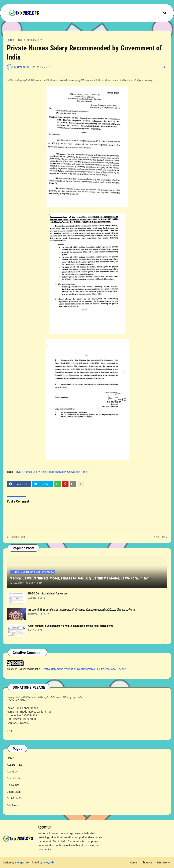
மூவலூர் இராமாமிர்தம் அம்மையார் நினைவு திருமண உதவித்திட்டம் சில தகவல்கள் (82, 610)
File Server (13, 805)
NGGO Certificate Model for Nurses (48, 594)
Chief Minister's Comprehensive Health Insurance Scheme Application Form (70, 626)
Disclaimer (13, 785)
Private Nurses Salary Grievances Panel (64, 472)
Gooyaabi (49, 863)
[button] (5, 13)
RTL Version (164, 863)
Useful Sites (14, 792)
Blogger (20, 863)
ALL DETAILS (15, 765)
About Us (12, 772)
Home (10, 40)
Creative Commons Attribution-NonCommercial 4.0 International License (83, 669)
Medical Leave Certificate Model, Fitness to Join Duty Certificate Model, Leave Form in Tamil (81, 578)
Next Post (159, 537)
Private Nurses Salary (29, 40)
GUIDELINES (14, 798)
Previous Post (17, 537)
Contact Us (13, 778)
